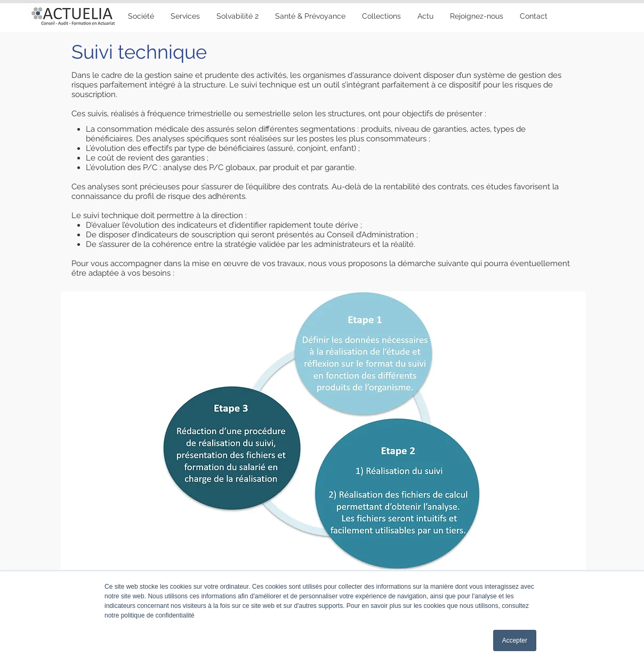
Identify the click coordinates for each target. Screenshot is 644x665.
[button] (310, 16)
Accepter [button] (515, 640)
